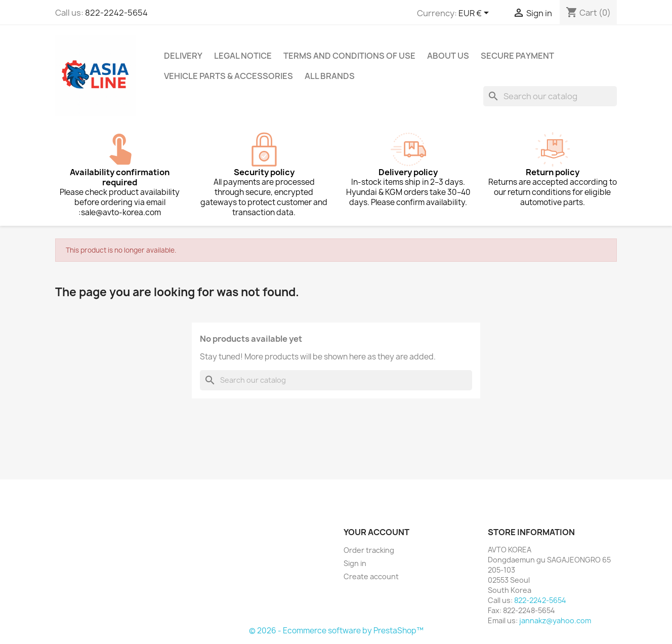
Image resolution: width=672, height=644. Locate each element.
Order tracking (369, 550)
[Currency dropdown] (475, 14)
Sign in (355, 563)
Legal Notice (243, 56)
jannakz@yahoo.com (555, 620)
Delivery (183, 56)
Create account (371, 576)
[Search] (550, 96)
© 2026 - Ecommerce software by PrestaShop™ (336, 631)
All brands (330, 76)
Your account (376, 532)
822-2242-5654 (116, 13)
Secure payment (517, 56)
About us (448, 56)
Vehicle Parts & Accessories (228, 76)
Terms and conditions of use (349, 56)
